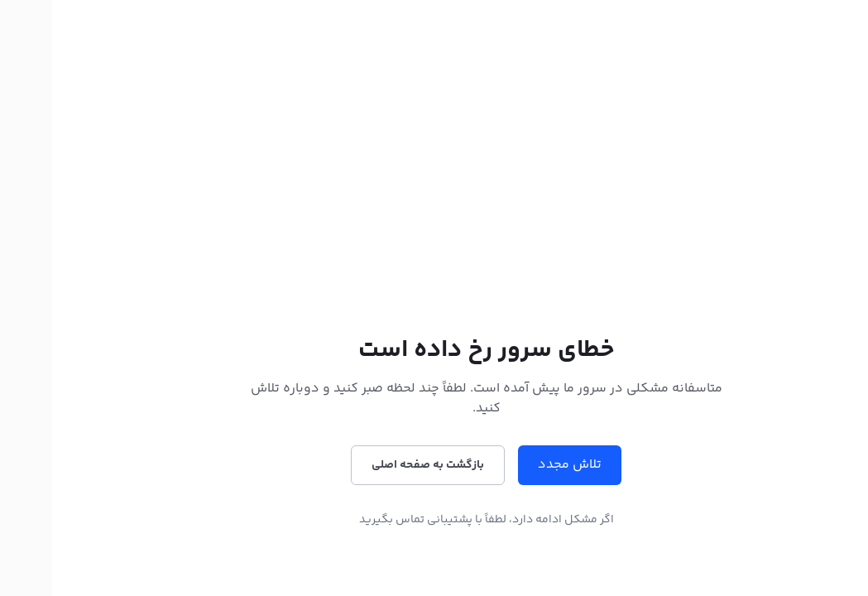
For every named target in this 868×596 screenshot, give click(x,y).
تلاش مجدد (518, 465)
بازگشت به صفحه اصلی (376, 465)
